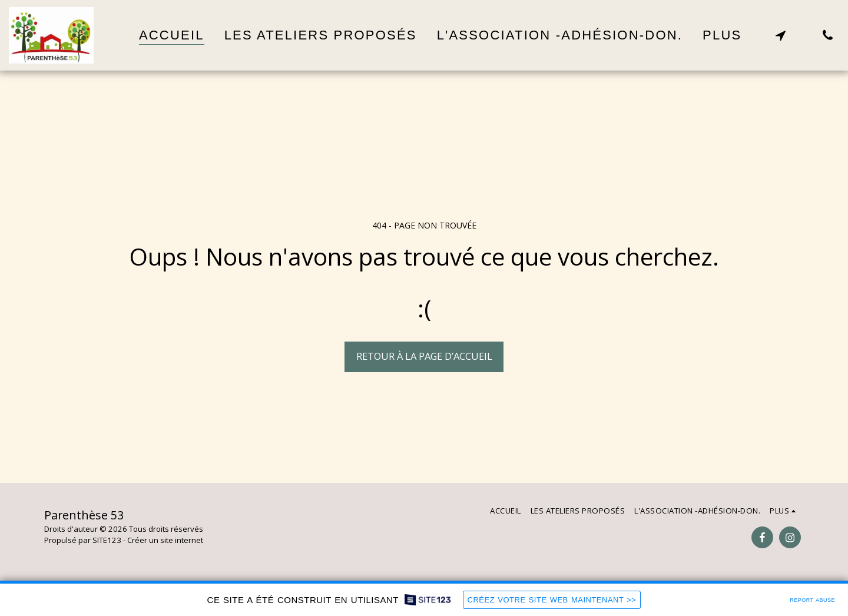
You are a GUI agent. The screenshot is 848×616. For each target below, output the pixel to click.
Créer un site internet (165, 540)
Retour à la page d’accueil (424, 356)
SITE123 (107, 540)
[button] (780, 35)
